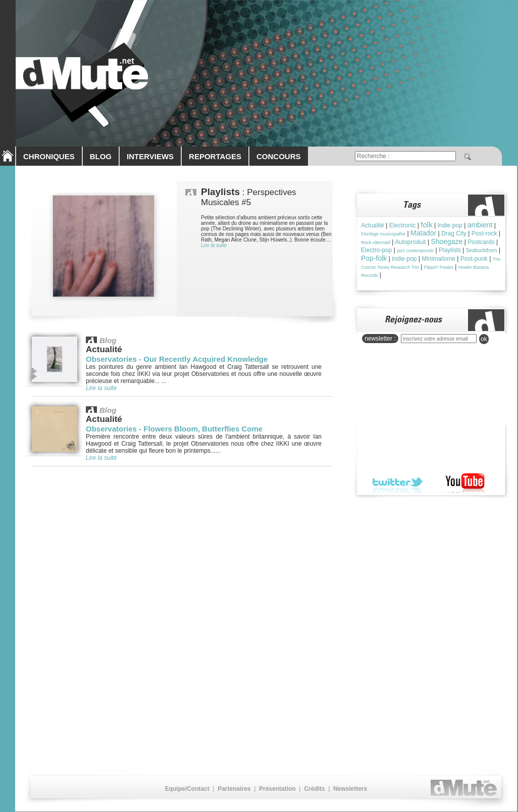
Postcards (481, 242)
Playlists (450, 250)
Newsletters (350, 789)
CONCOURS (279, 156)
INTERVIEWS (150, 156)
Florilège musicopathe (383, 234)
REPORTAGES (215, 156)
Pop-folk (374, 258)
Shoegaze (447, 242)
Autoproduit (410, 242)
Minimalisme (438, 259)
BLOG (101, 156)
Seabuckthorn (482, 250)
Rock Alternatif (376, 243)
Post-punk (474, 259)
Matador (423, 233)
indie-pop (404, 259)
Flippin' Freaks (439, 267)
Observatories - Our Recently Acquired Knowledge (177, 359)
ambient (480, 225)
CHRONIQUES (49, 156)
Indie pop (450, 225)
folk (426, 225)
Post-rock (484, 233)
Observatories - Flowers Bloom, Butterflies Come (174, 429)
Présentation (277, 789)
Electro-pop (376, 250)
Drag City (454, 233)
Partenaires (234, 789)
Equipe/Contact (187, 789)
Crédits (314, 789)
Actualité (373, 225)
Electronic (403, 225)
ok (484, 339)
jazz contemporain (415, 251)
